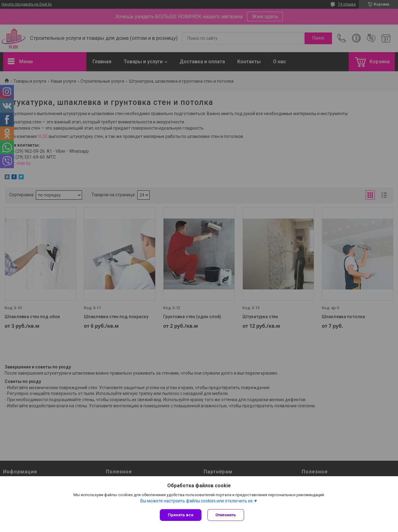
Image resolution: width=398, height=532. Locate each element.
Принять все (181, 515)
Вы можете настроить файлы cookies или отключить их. (197, 501)
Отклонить (226, 515)
